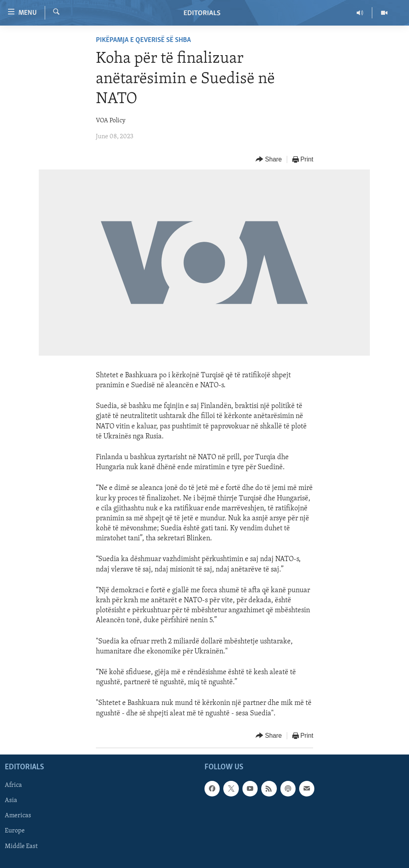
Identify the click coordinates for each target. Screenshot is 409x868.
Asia (11, 800)
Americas (18, 816)
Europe (15, 831)
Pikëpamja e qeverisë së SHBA (143, 40)
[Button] (269, 160)
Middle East (21, 846)
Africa (13, 785)
